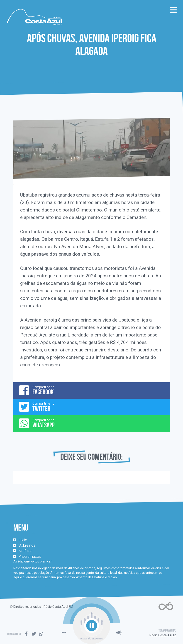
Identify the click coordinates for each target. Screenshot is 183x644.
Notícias (25, 551)
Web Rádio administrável (166, 606)
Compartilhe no (92, 390)
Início (23, 540)
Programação (30, 556)
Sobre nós (27, 545)
